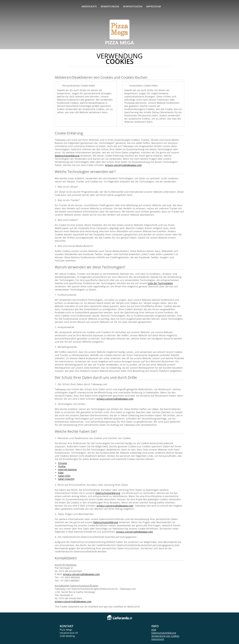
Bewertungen (110, 6)
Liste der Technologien (160, 283)
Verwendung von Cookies (165, 636)
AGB (154, 630)
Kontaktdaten (133, 6)
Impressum (154, 6)
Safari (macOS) (66, 479)
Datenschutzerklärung (67, 156)
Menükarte (89, 6)
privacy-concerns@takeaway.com (123, 165)
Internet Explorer (68, 469)
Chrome (62, 463)
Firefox (62, 466)
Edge (61, 473)
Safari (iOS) (64, 476)
